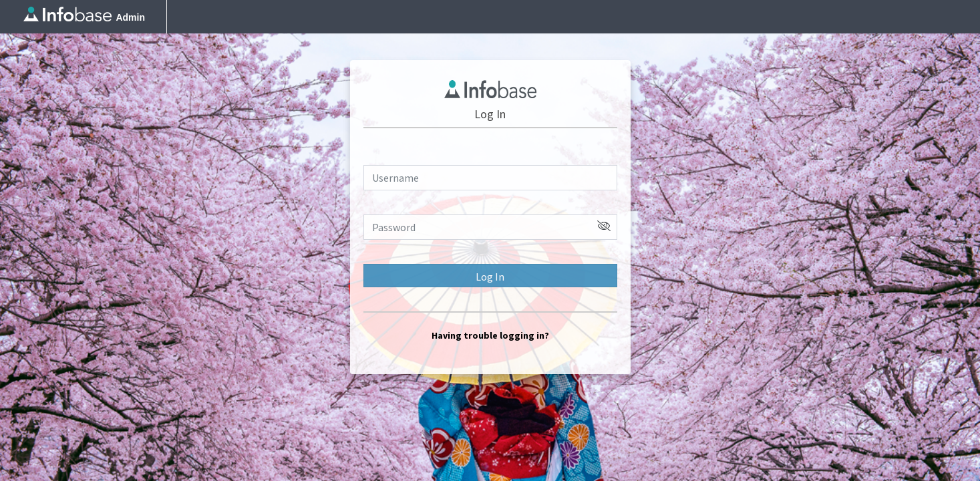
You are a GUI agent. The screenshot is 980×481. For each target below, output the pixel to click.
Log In (490, 277)
